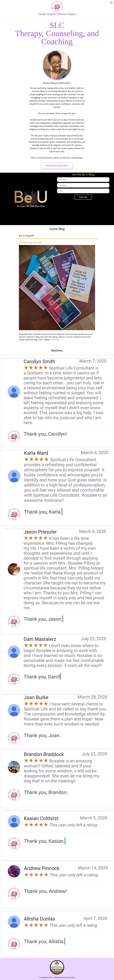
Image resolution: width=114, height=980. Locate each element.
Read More (56, 340)
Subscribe (83, 197)
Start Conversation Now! (57, 166)
